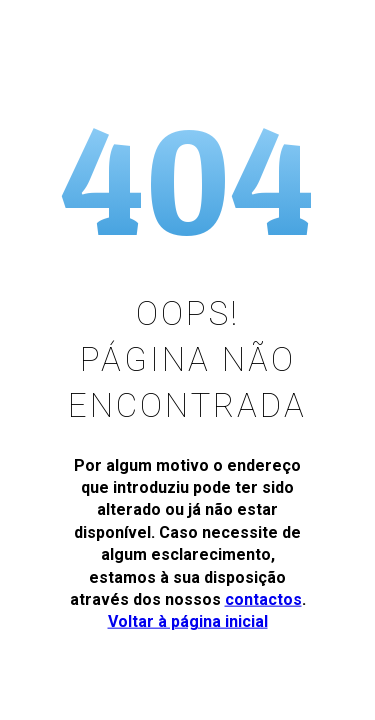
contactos (263, 599)
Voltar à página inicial (188, 621)
